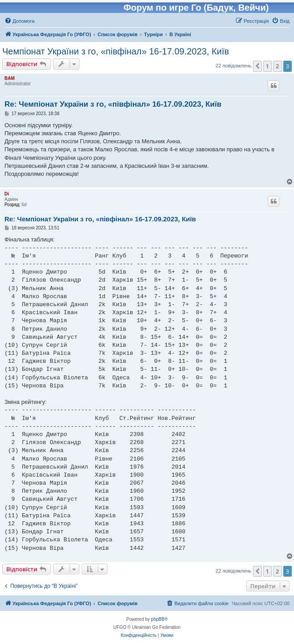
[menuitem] (19, 21)
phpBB (158, 619)
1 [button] (267, 66)
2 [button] (277, 66)
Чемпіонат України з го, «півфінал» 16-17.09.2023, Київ (116, 51)
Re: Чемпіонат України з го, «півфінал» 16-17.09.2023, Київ (113, 104)
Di (7, 194)
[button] (257, 66)
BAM (10, 78)
